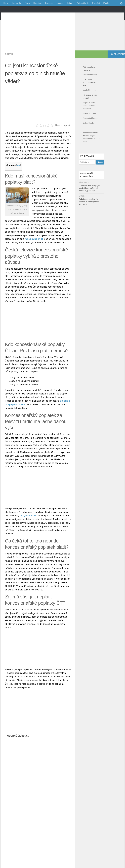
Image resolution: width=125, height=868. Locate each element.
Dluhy (6, 3)
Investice (49, 3)
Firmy (27, 3)
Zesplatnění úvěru (90, 86)
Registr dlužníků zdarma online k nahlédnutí (89, 117)
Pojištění (96, 3)
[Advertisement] (26, 41)
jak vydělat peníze (28, 527)
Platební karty (83, 3)
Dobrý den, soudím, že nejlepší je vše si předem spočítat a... (89, 213)
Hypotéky (38, 3)
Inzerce (60, 3)
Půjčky (106, 3)
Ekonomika (17, 3)
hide (19, 176)
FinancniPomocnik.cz (31, 15)
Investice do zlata (89, 125)
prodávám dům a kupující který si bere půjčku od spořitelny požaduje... (89, 199)
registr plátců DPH (34, 250)
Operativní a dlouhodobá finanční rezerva (91, 94)
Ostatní (70, 3)
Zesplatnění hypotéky (91, 129)
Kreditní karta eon (90, 101)
